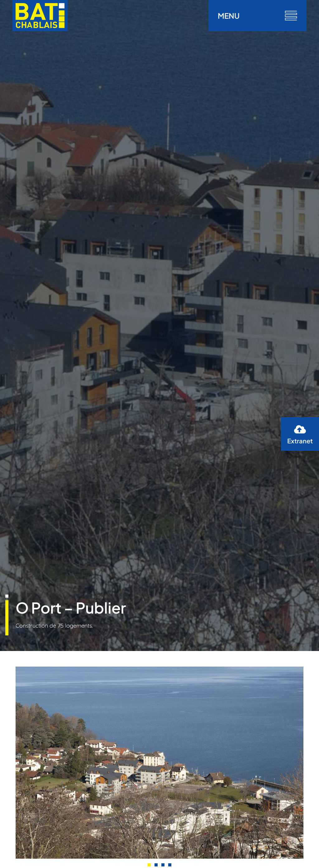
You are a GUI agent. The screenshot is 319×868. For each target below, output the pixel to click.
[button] (149, 865)
